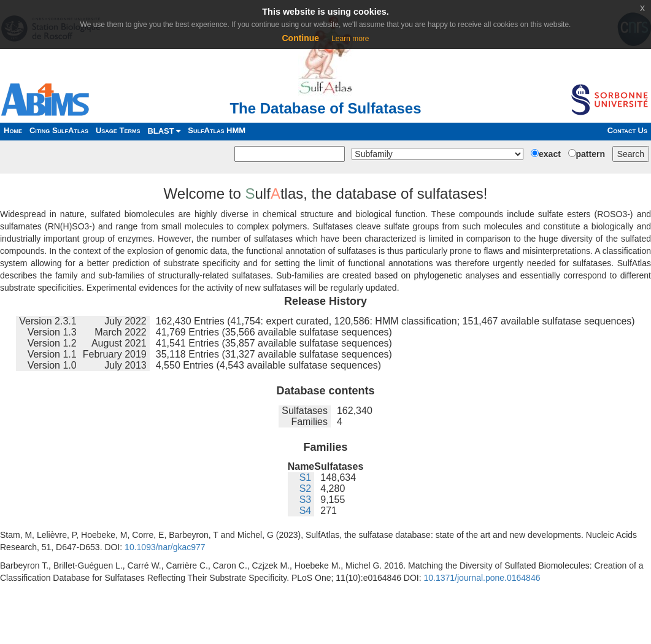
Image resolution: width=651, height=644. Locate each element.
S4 (306, 511)
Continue (300, 38)
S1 (306, 477)
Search (631, 154)
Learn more (350, 39)
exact (550, 154)
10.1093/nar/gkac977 (165, 547)
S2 (306, 489)
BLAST (164, 131)
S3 (306, 500)
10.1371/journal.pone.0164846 (482, 578)
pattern (591, 154)
